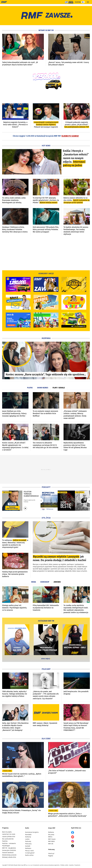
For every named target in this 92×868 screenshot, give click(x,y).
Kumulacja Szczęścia (32, 832)
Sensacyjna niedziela (9, 850)
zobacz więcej (45, 659)
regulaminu (57, 865)
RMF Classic (52, 839)
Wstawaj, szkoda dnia (9, 857)
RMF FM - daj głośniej (9, 848)
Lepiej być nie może (9, 834)
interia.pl (51, 853)
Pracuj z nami (29, 851)
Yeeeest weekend (8, 853)
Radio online (29, 855)
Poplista (5, 841)
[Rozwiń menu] (88, 2)
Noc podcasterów (8, 839)
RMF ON (51, 844)
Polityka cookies (64, 865)
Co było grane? (30, 853)
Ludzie (27, 839)
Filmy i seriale (59, 388)
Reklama (51, 832)
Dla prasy (51, 835)
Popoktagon (6, 846)
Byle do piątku (7, 832)
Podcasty (28, 841)
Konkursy (28, 837)
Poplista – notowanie (9, 843)
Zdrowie (57, 582)
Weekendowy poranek (9, 855)
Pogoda (51, 856)
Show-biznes (43, 388)
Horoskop (45, 582)
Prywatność (77, 865)
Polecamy (28, 844)
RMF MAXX (51, 841)
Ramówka (28, 835)
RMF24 (50, 837)
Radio (27, 828)
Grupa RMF (52, 828)
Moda (34, 582)
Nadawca (28, 848)
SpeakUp (71, 865)
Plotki (30, 388)
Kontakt (28, 846)
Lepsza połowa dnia (9, 837)
